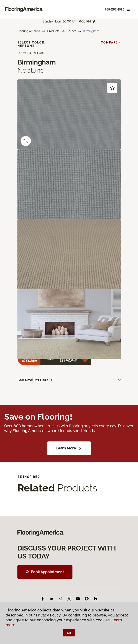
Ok (69, 633)
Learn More (69, 448)
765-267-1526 (115, 9)
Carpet (71, 31)
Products (53, 31)
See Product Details (35, 380)
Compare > (111, 42)
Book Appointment (45, 572)
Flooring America (29, 31)
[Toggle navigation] (129, 9)
